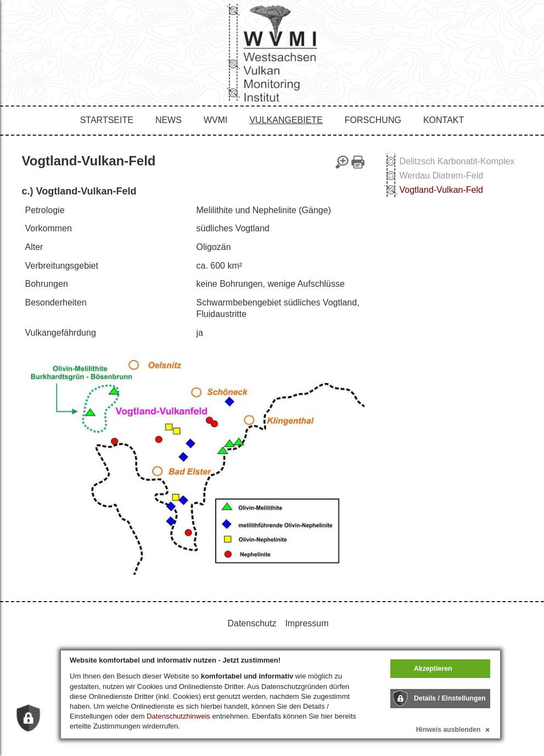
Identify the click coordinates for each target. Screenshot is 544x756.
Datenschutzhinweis (178, 716)
